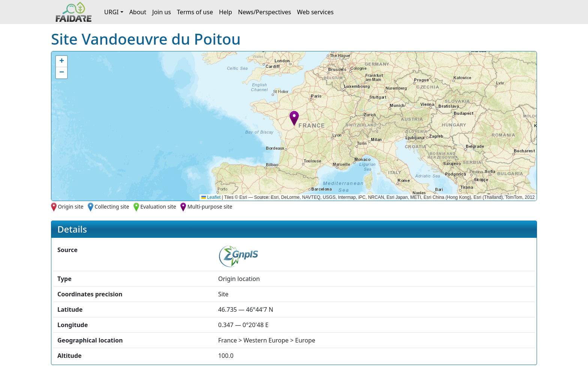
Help (226, 12)
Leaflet (211, 197)
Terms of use (195, 12)
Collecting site (112, 207)
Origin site (70, 207)
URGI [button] (112, 12)
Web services (315, 12)
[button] (294, 118)
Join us (162, 12)
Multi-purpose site (210, 207)
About (138, 12)
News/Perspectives (265, 12)
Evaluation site (158, 207)
